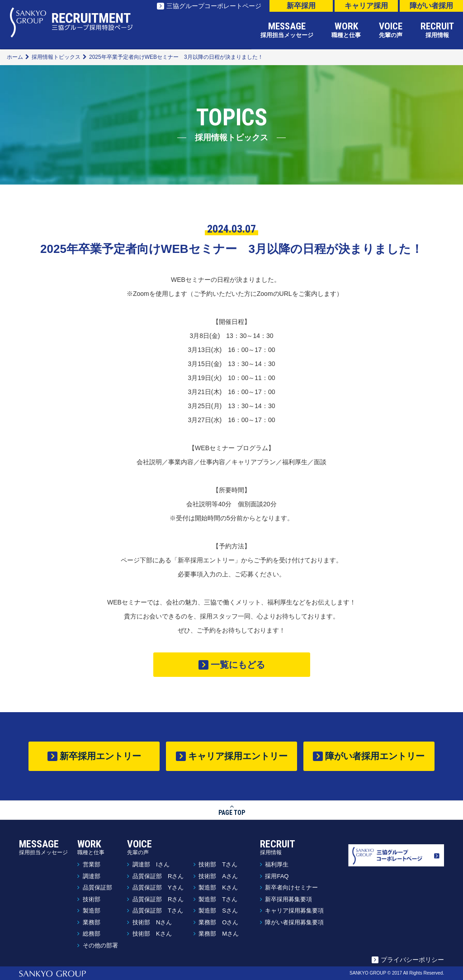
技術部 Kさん (152, 934)
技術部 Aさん (218, 876)
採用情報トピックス (56, 57)
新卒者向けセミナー (291, 887)
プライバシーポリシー (412, 960)
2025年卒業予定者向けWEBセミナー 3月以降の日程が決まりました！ (176, 57)
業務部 (92, 922)
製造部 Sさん (218, 911)
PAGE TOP (231, 810)
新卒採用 (301, 6)
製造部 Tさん (218, 899)
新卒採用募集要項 (288, 899)
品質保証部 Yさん (158, 887)
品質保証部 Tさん (158, 911)
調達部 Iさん (151, 864)
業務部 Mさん (219, 934)
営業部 (92, 864)
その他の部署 (100, 945)
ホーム (15, 57)
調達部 (92, 876)
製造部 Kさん (218, 887)
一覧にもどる (238, 665)
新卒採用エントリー (100, 756)
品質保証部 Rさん (158, 876)
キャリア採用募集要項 (294, 911)
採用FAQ (277, 876)
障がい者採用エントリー (375, 756)
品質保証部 (97, 887)
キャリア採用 (366, 6)
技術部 (92, 899)
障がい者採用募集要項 (294, 922)
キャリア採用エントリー (238, 756)
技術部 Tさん (218, 864)
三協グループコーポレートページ (214, 6)
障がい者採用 (431, 6)
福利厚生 (277, 864)
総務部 (92, 934)
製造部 (92, 911)
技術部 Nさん (152, 922)
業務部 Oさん (218, 922)
